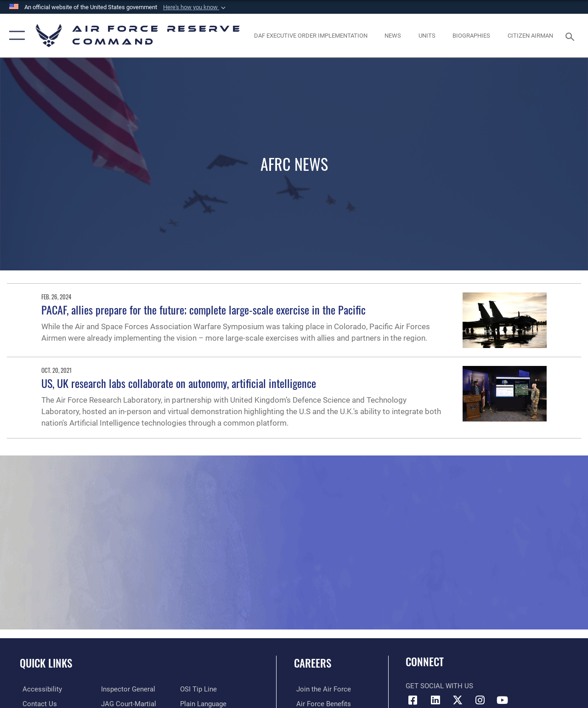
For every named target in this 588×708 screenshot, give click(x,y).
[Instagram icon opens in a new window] (480, 700)
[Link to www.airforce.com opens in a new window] (321, 689)
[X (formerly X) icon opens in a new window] (458, 700)
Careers (313, 663)
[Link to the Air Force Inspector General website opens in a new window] (127, 689)
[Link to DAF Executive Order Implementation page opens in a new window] (311, 36)
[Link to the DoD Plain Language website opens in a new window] (204, 704)
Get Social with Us (439, 686)
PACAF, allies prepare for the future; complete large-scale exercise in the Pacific (204, 309)
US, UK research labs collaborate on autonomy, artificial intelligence (179, 383)
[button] (195, 7)
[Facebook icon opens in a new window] (413, 700)
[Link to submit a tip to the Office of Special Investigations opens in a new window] (199, 689)
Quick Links (46, 663)
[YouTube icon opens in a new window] (503, 700)
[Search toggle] (571, 36)
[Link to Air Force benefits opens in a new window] (321, 704)
